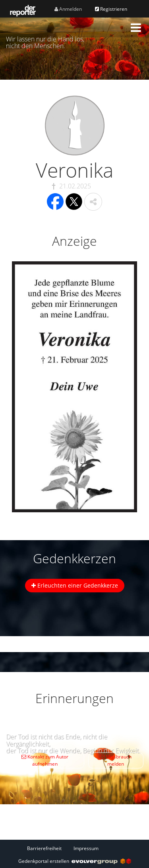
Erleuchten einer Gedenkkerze (75, 585)
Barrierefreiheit (44, 848)
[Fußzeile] (75, 848)
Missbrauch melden (116, 760)
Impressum (86, 848)
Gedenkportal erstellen (75, 861)
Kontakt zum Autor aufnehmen (45, 760)
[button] (136, 27)
